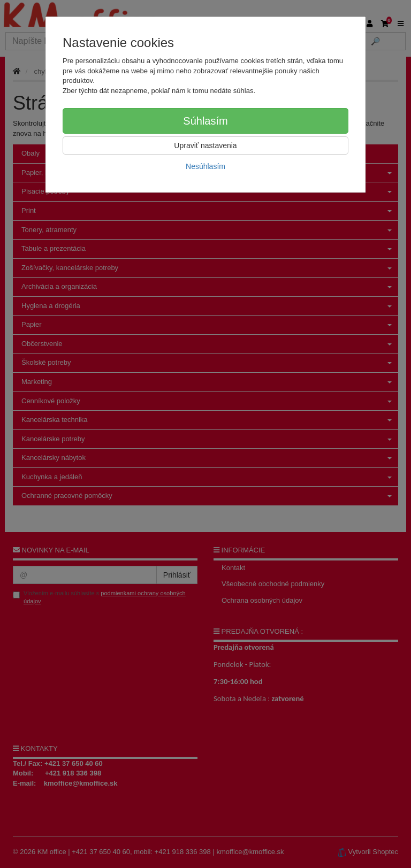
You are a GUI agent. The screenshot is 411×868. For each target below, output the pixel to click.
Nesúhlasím (205, 166)
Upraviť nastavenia (205, 145)
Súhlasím (205, 121)
